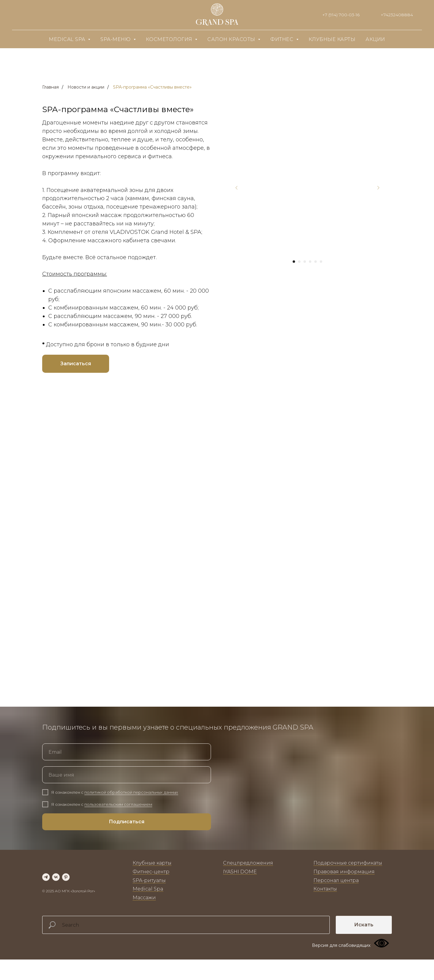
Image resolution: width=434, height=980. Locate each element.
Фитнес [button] (283, 39)
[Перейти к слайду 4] (310, 262)
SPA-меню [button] (116, 39)
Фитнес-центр (151, 886)
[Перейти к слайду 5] (316, 262)
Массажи (144, 911)
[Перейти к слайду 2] (299, 262)
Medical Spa (148, 903)
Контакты (325, 903)
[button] (76, 364)
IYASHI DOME (240, 886)
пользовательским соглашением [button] (118, 818)
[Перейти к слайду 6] (321, 262)
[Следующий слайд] (378, 188)
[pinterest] (66, 891)
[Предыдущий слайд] (237, 188)
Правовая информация (344, 886)
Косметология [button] (170, 39)
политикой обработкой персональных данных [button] (131, 806)
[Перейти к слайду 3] (305, 262)
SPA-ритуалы (149, 894)
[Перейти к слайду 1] (294, 262)
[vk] (56, 891)
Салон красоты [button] (232, 39)
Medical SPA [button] (68, 39)
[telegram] (46, 891)
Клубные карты (332, 39)
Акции (375, 39)
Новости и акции (86, 87)
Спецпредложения (248, 877)
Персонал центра (336, 894)
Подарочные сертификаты (348, 877)
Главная (50, 87)
